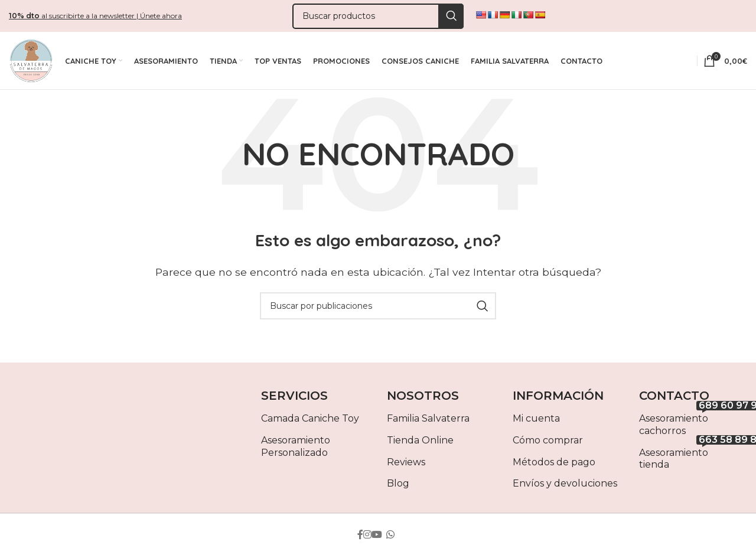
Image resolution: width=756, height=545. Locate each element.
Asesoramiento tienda (693, 462)
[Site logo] (31, 63)
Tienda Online (420, 446)
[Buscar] (378, 17)
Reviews (406, 467)
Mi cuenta (536, 424)
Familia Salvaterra (428, 424)
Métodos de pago (554, 467)
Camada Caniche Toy (310, 424)
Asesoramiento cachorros (693, 428)
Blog (398, 489)
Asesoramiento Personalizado (296, 452)
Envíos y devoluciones (565, 489)
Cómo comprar (548, 446)
